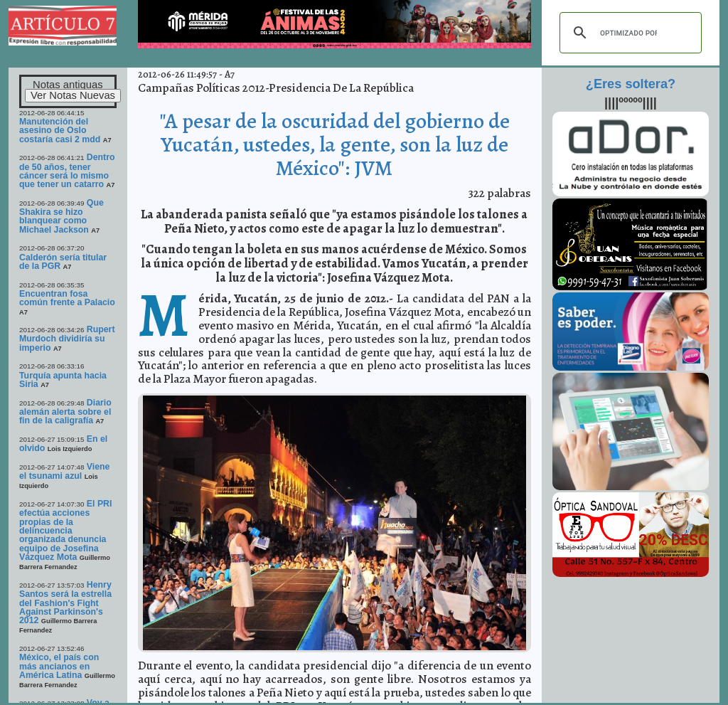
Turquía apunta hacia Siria (63, 380)
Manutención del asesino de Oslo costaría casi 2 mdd (60, 131)
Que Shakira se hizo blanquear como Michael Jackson (61, 216)
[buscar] (628, 33)
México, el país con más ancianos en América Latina (59, 666)
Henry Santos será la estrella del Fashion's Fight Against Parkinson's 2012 (65, 603)
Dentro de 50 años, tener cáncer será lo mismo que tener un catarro (67, 171)
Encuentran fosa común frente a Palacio (67, 298)
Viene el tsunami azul (64, 471)
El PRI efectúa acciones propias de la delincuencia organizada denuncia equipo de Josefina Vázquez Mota (65, 530)
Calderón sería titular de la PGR (63, 262)
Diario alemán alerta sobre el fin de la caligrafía (65, 412)
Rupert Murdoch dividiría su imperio (67, 339)
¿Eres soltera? (631, 84)
